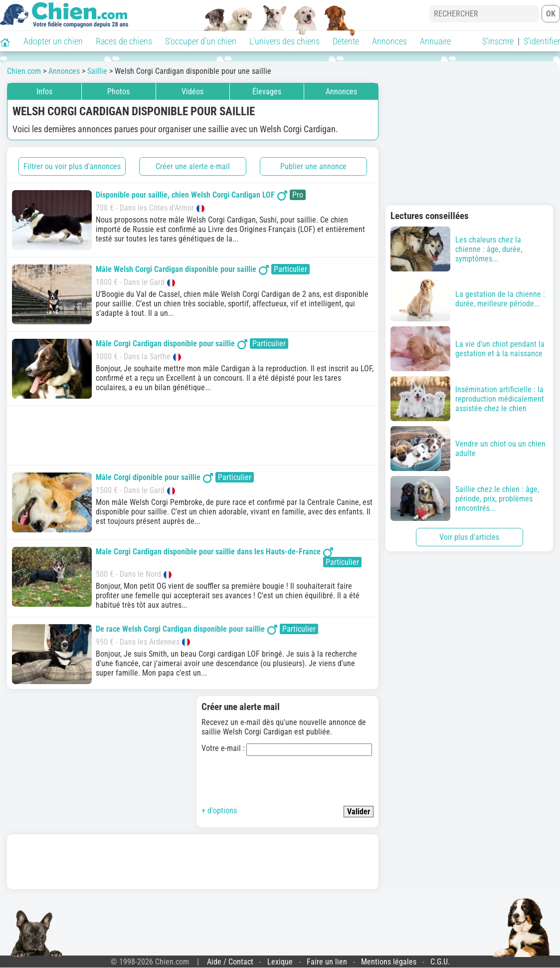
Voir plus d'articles (469, 537)
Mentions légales (389, 962)
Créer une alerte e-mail (193, 166)
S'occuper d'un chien (201, 41)
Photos (118, 92)
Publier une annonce (313, 166)
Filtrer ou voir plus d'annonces (72, 166)
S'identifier (542, 41)
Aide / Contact (230, 962)
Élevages (267, 92)
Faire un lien (327, 962)
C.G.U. (440, 962)
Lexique (280, 962)
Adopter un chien (53, 41)
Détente (346, 41)
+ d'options (219, 811)
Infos (44, 92)
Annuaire (435, 41)
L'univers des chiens (284, 41)
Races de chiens (124, 41)
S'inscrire (498, 41)
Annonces (389, 41)
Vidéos (192, 92)
